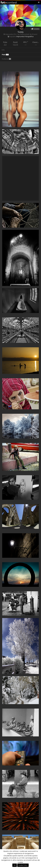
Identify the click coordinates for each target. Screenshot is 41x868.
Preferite (6, 59)
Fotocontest (9, 2)
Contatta (35, 29)
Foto (5, 55)
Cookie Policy (23, 865)
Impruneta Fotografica (25, 37)
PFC (26, 42)
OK (15, 865)
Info (3, 50)
